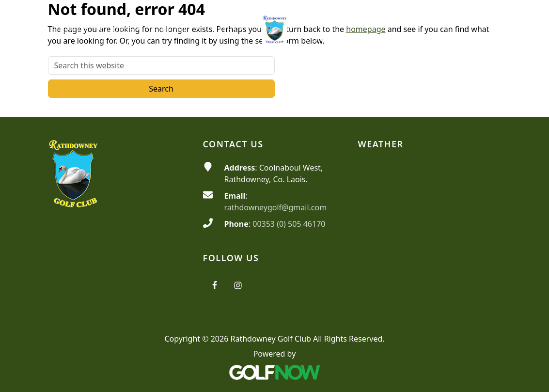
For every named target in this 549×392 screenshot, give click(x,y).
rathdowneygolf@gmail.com (276, 207)
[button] (72, 30)
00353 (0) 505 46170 (289, 224)
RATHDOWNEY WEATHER (430, 198)
